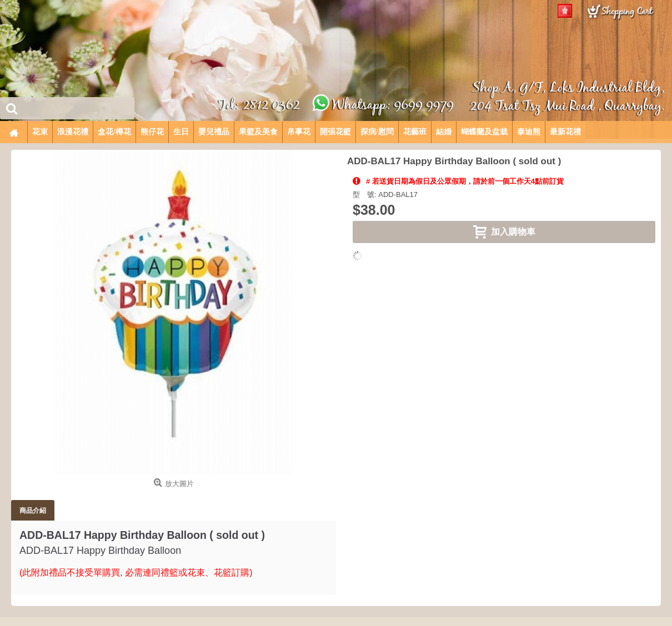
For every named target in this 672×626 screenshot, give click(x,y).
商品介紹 (33, 510)
